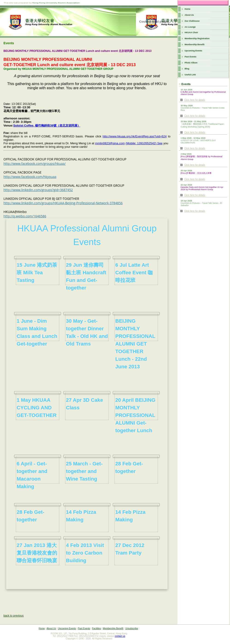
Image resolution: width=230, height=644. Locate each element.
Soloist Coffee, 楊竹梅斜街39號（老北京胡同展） (47, 126)
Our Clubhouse (192, 21)
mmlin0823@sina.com (110, 143)
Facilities (96, 628)
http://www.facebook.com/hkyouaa (30, 177)
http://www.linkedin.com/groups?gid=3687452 (38, 190)
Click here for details (195, 100)
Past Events (190, 57)
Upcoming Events (193, 51)
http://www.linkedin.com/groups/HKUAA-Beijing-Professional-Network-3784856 (63, 203)
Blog (187, 69)
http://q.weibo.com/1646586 (25, 216)
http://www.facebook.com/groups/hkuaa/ (35, 164)
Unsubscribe (132, 628)
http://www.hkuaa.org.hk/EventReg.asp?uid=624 (135, 136)
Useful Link (190, 75)
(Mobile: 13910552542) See (144, 143)
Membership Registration (197, 38)
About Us (189, 15)
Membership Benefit (195, 44)
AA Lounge (190, 27)
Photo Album (191, 63)
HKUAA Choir (191, 32)
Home (187, 9)
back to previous (13, 616)
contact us (120, 636)
